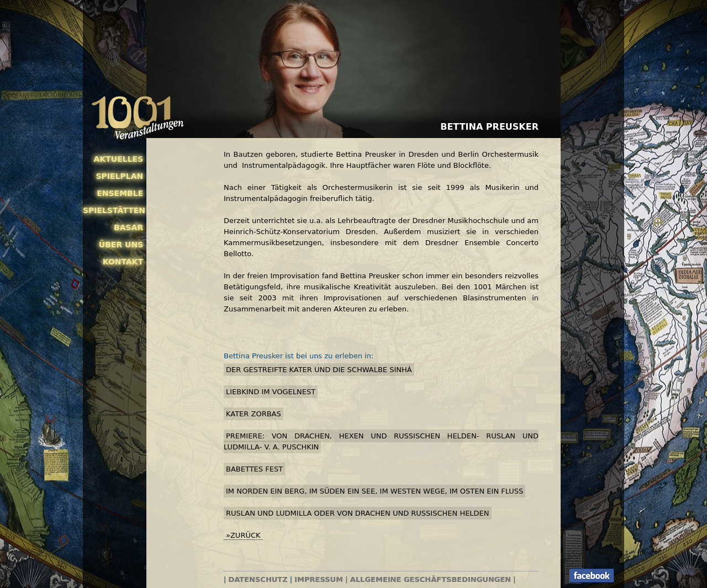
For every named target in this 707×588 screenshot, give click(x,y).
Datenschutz (258, 579)
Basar (128, 227)
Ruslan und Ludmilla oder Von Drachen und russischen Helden (358, 513)
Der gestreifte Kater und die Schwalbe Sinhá (319, 370)
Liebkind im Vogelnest (271, 392)
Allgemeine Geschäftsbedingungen (431, 579)
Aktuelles (119, 159)
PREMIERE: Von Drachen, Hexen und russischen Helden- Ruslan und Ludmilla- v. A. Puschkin (381, 441)
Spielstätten (113, 210)
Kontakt (123, 262)
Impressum (319, 579)
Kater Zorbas (254, 414)
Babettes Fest (254, 469)
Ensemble (120, 193)
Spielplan (119, 176)
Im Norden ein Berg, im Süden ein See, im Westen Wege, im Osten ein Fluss (374, 491)
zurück (246, 535)
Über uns (121, 245)
